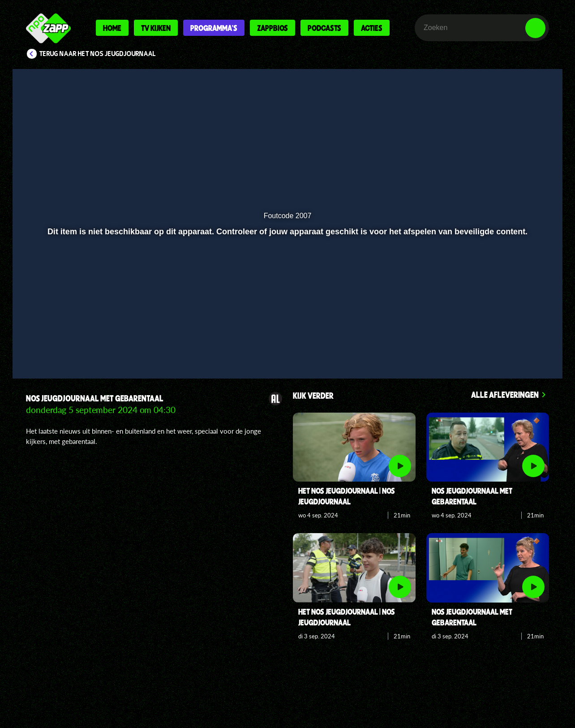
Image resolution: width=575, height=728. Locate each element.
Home (112, 28)
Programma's (214, 28)
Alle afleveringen (505, 394)
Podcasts (324, 28)
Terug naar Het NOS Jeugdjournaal (98, 54)
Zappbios (272, 28)
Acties (372, 28)
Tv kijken (156, 28)
